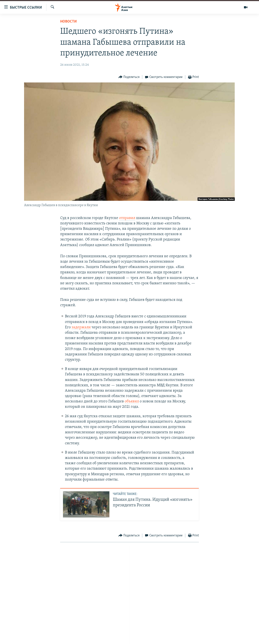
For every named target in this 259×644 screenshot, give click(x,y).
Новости (68, 22)
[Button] (129, 77)
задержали (81, 327)
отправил (127, 218)
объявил (132, 401)
